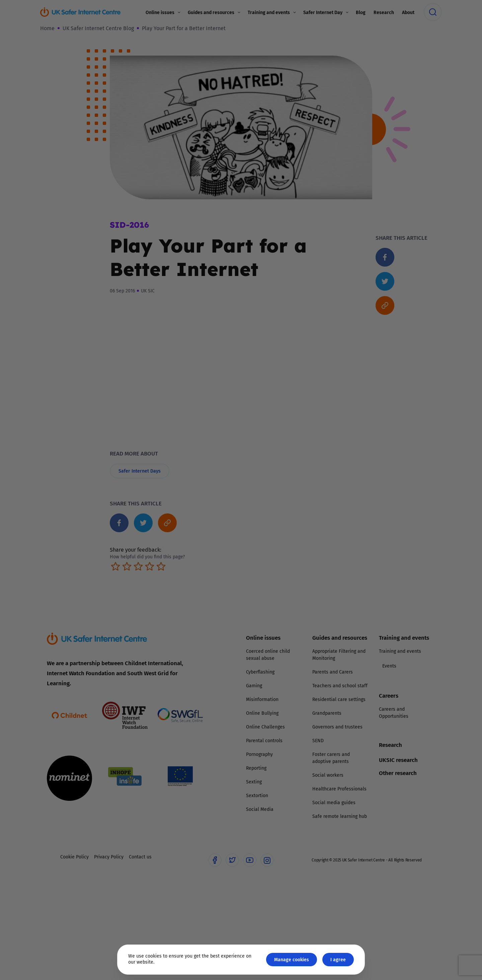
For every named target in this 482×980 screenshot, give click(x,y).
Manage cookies (292, 959)
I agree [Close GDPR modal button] (338, 959)
